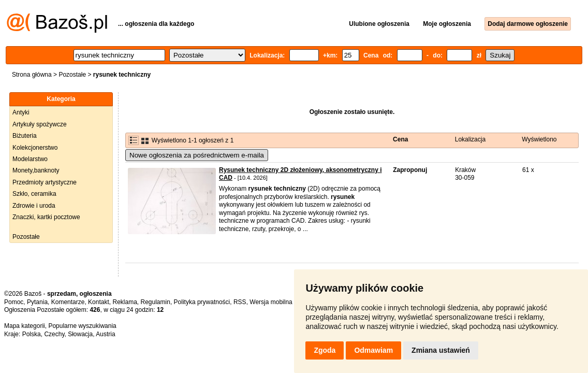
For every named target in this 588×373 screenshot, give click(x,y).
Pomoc (14, 302)
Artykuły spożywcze (40, 124)
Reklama (124, 302)
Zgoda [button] (325, 350)
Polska (32, 334)
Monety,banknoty (36, 170)
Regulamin (156, 302)
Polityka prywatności (202, 302)
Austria (105, 334)
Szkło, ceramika (34, 194)
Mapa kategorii (25, 326)
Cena (400, 139)
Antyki (21, 112)
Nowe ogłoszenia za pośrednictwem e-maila (197, 155)
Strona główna (32, 75)
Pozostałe (72, 75)
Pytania (37, 302)
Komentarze (68, 302)
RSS (240, 302)
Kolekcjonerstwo (35, 148)
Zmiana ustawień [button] (441, 350)
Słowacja (80, 334)
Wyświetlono (539, 139)
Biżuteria (25, 136)
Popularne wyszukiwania (82, 326)
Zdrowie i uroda (34, 206)
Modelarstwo (30, 159)
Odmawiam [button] (373, 350)
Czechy (54, 334)
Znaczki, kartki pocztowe (46, 217)
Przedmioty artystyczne (45, 182)
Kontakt (99, 302)
